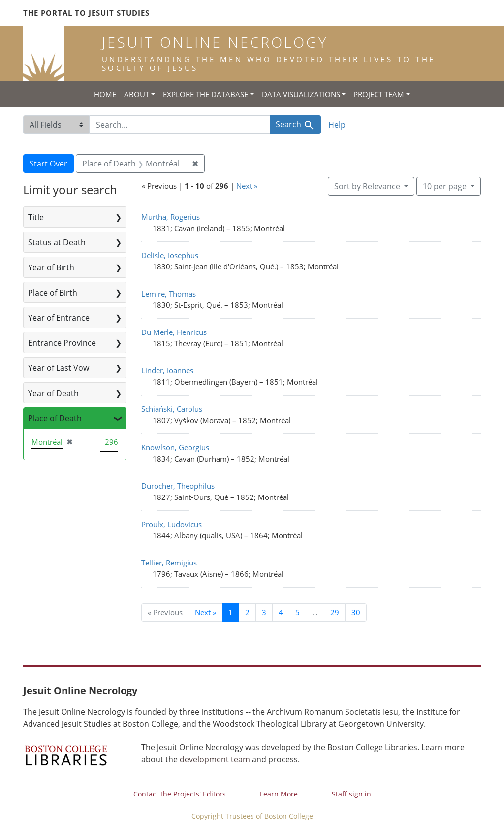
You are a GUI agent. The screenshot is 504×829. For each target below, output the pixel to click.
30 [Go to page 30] (356, 612)
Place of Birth (53, 293)
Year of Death (53, 393)
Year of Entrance (59, 318)
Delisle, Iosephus (170, 255)
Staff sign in (351, 794)
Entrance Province (62, 343)
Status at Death (57, 242)
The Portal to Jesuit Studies (86, 13)
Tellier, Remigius (169, 563)
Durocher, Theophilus (178, 486)
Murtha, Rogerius (171, 217)
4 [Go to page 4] (281, 612)
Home (105, 94)
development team (215, 759)
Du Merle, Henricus (174, 332)
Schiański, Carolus (172, 409)
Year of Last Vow (59, 368)
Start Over (48, 164)
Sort (368, 186)
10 (446, 186)
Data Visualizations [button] (301, 94)
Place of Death (55, 418)
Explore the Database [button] (205, 94)
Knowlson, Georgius (175, 447)
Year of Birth (51, 267)
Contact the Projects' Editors (180, 794)
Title (36, 217)
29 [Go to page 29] (335, 612)
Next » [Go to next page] (205, 612)
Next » (247, 186)
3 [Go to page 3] (264, 612)
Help (337, 125)
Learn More (279, 794)
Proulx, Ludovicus (172, 524)
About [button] (137, 94)
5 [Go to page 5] (298, 612)
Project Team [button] (379, 94)
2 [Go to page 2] (247, 612)
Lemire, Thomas (169, 294)
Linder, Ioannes (167, 370)
